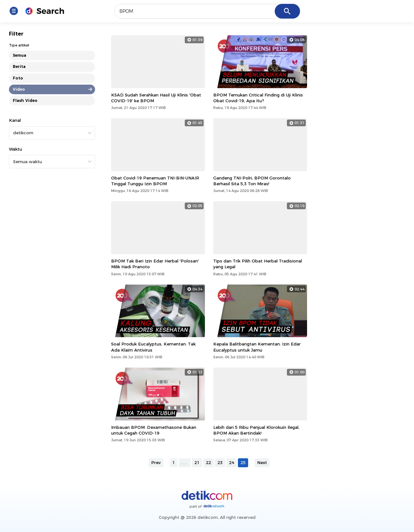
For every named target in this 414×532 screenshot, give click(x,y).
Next (262, 462)
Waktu (16, 149)
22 (208, 462)
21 (197, 462)
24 (231, 462)
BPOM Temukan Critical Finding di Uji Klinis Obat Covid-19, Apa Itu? (258, 98)
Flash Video (25, 100)
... (185, 462)
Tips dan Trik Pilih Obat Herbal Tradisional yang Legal (258, 264)
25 (243, 462)
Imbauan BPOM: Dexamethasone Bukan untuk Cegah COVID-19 (154, 430)
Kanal (15, 120)
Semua (20, 55)
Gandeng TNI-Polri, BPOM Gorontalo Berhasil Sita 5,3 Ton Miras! (252, 181)
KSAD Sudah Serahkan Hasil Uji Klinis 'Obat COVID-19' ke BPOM (156, 98)
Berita (19, 66)
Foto (18, 78)
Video (19, 89)
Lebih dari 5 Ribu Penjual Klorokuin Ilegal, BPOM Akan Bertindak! (256, 430)
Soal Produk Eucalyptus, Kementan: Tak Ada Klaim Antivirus (153, 347)
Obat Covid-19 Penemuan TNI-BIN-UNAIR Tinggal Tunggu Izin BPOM (155, 181)
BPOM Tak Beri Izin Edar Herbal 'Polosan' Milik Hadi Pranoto (155, 264)
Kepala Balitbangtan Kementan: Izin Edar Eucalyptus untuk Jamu (257, 347)
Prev (156, 462)
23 (220, 462)
